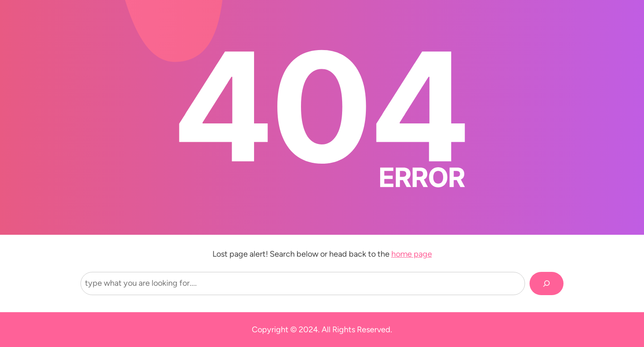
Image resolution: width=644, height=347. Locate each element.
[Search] (547, 284)
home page (412, 254)
